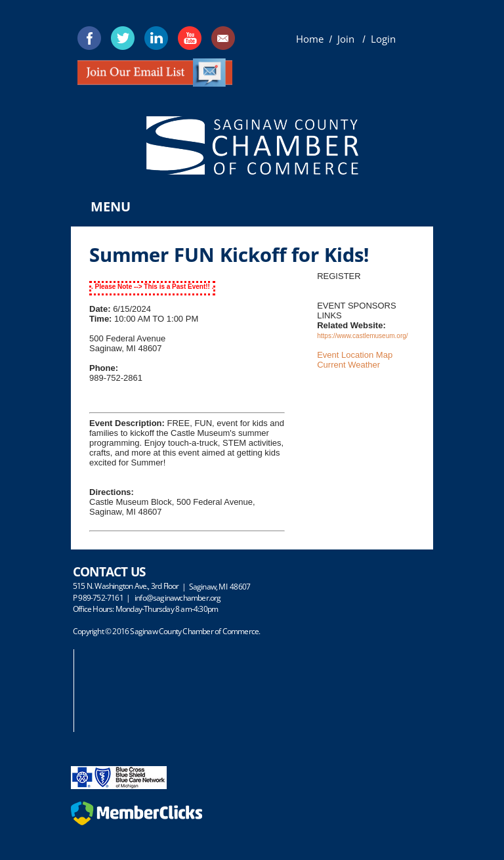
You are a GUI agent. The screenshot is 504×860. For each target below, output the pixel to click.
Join (347, 39)
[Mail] (223, 38)
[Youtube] (190, 38)
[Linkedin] (156, 38)
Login (383, 39)
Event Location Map (355, 355)
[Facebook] (89, 38)
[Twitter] (123, 38)
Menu (111, 206)
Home (310, 39)
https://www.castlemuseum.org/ (362, 336)
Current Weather (348, 365)
